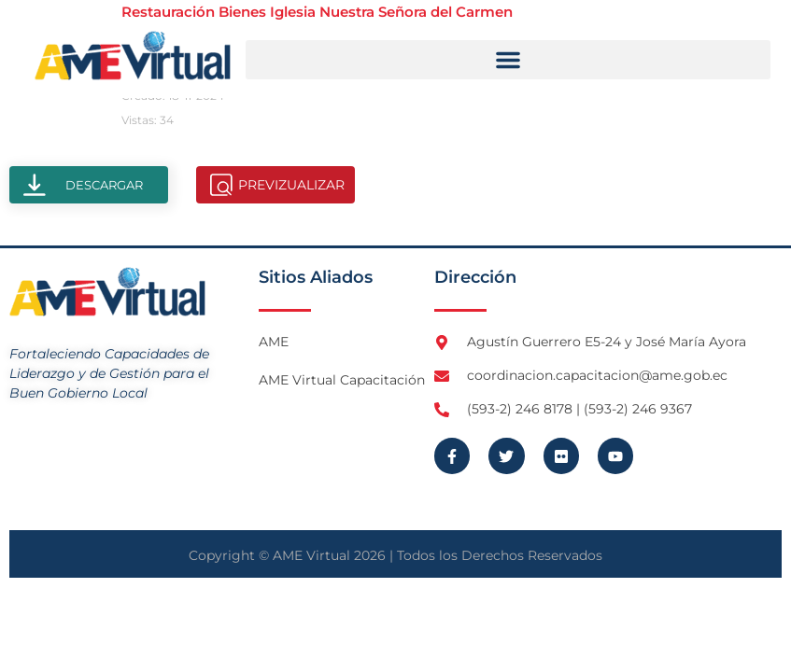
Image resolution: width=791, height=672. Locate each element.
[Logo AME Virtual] (133, 56)
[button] (508, 60)
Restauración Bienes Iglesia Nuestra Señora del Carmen (317, 12)
